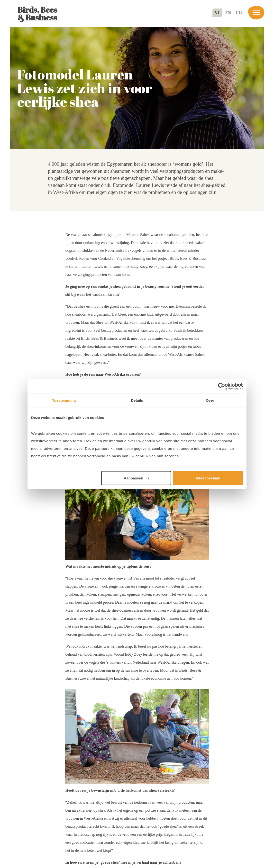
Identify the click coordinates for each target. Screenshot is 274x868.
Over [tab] (210, 400)
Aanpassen (137, 478)
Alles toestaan (208, 478)
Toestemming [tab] (64, 400)
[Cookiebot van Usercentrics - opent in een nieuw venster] (222, 386)
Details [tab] (137, 400)
